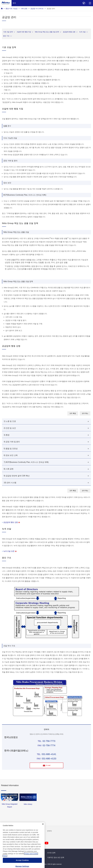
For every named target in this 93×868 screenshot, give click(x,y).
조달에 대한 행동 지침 (24, 32)
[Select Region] (84, 3)
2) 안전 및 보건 (10, 428)
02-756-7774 (49, 745)
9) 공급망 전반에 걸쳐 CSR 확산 (17, 476)
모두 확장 (73, 413)
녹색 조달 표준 (10, 551)
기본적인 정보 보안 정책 (56, 857)
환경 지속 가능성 (12, 9)
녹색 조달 (82, 32)
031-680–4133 (49, 759)
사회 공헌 (24, 9)
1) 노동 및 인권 (10, 421)
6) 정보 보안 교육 (11, 455)
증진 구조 (6, 36)
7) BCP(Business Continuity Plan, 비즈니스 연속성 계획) (26, 462)
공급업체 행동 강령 (69, 32)
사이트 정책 (51, 853)
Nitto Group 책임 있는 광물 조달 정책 (47, 32)
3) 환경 (7, 435)
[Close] (43, 829)
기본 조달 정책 (8, 32)
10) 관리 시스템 (10, 483)
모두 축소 (85, 413)
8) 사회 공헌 (9, 469)
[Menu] (90, 3)
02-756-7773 (49, 741)
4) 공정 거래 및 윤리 (12, 442)
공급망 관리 (51, 9)
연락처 (49, 831)
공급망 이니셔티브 (37, 9)
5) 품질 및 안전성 (11, 449)
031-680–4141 (49, 754)
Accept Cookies (22, 865)
